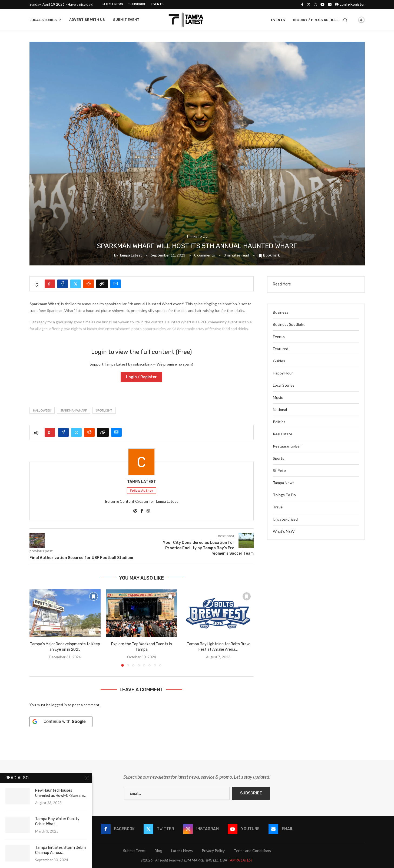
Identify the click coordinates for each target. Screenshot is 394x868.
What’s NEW (284, 531)
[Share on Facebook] (63, 284)
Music (278, 397)
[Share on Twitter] (76, 284)
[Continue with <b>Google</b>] (61, 722)
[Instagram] (315, 4)
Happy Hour (283, 373)
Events (158, 4)
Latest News (112, 4)
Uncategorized (285, 519)
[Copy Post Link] (102, 284)
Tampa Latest (130, 255)
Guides (279, 361)
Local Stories (43, 20)
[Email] (330, 4)
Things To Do (284, 495)
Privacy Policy (213, 851)
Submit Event (126, 20)
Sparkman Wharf (74, 410)
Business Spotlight (289, 324)
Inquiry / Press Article (316, 20)
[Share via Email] (116, 284)
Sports (279, 458)
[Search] (345, 20)
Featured (281, 349)
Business (281, 312)
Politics (279, 422)
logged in (59, 705)
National (280, 410)
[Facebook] (302, 4)
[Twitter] (309, 4)
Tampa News (284, 483)
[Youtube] (322, 4)
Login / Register (141, 377)
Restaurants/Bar (287, 446)
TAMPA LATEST (240, 860)
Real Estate (283, 434)
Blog (158, 851)
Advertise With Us (87, 20)
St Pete (279, 470)
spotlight (104, 410)
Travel (278, 507)
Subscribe (137, 4)
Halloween (42, 410)
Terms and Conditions (252, 851)
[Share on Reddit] (89, 284)
